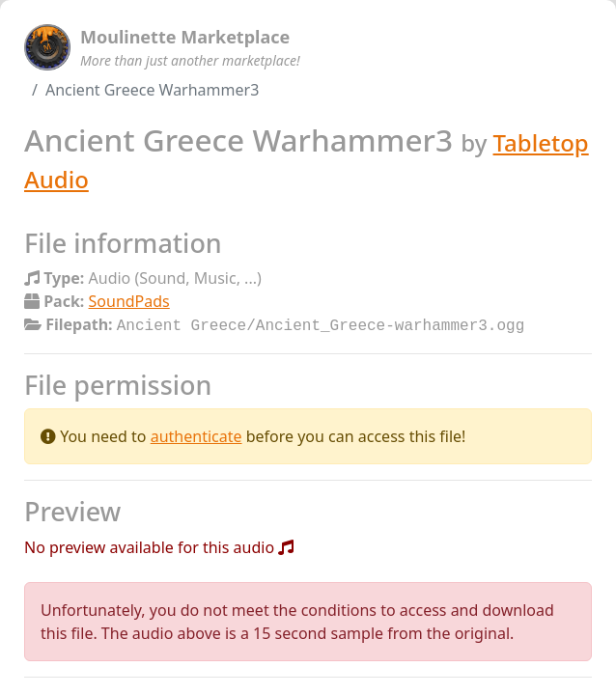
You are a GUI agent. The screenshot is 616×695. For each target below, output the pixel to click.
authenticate (196, 434)
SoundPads (129, 301)
